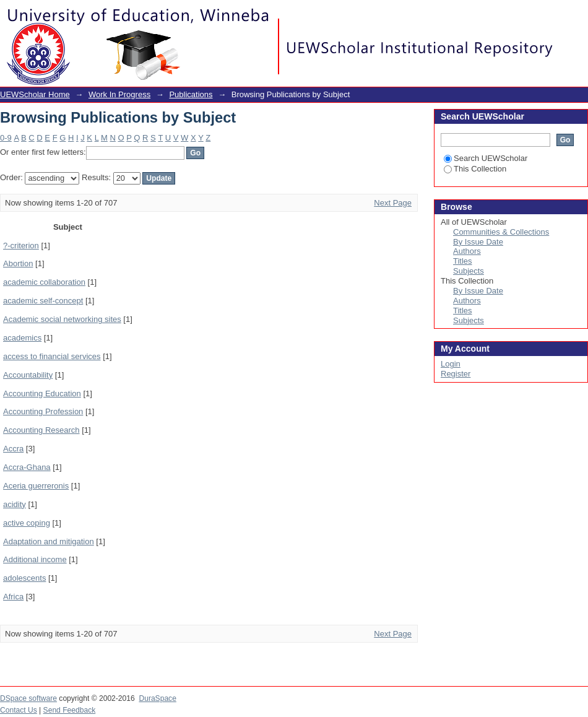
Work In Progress (119, 94)
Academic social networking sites (62, 319)
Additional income (35, 559)
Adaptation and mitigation (49, 541)
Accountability (28, 375)
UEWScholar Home (35, 94)
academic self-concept (43, 301)
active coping (27, 523)
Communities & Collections (501, 232)
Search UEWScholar (486, 158)
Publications (191, 94)
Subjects (469, 271)
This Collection (475, 169)
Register (456, 374)
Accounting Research (41, 430)
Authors (467, 251)
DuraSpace (157, 698)
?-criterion (21, 246)
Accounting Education (42, 393)
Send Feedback (70, 710)
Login (578, 15)
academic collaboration (44, 282)
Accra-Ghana (27, 467)
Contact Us (19, 710)
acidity (15, 504)
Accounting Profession (43, 411)
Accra (13, 449)
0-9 (6, 138)
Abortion (18, 263)
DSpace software (28, 698)
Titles (463, 261)
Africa (13, 597)
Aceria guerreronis (36, 486)
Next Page (393, 203)
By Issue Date (478, 242)
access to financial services (52, 356)
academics (22, 338)
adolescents (24, 578)
